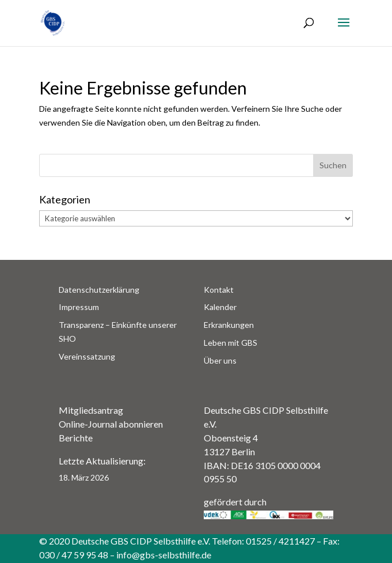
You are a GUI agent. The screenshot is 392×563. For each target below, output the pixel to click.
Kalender (220, 307)
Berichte (76, 438)
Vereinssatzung (87, 356)
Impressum (79, 307)
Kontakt (219, 290)
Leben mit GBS (231, 343)
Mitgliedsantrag (91, 410)
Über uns (220, 360)
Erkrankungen (229, 325)
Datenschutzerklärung (99, 290)
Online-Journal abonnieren (111, 424)
